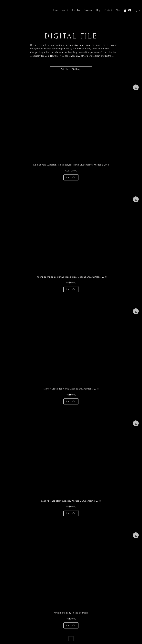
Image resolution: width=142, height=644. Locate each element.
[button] (76, 10)
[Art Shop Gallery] (71, 69)
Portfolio (109, 56)
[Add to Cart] (71, 177)
